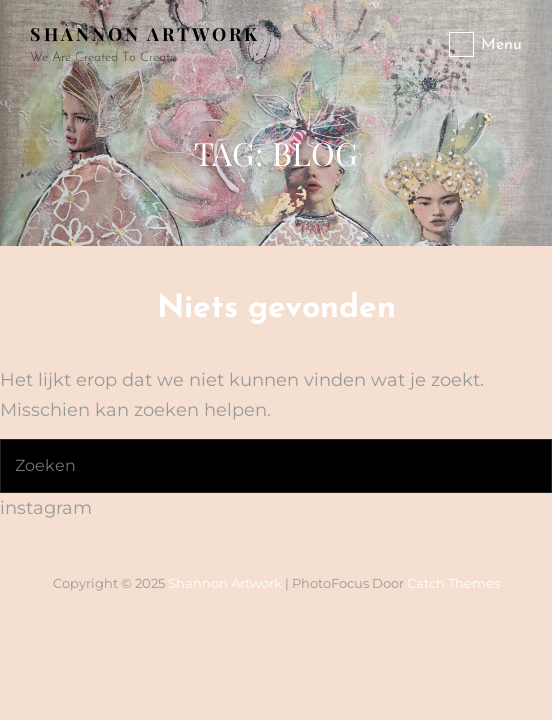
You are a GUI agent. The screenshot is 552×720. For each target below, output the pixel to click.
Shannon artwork (145, 34)
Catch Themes (453, 583)
